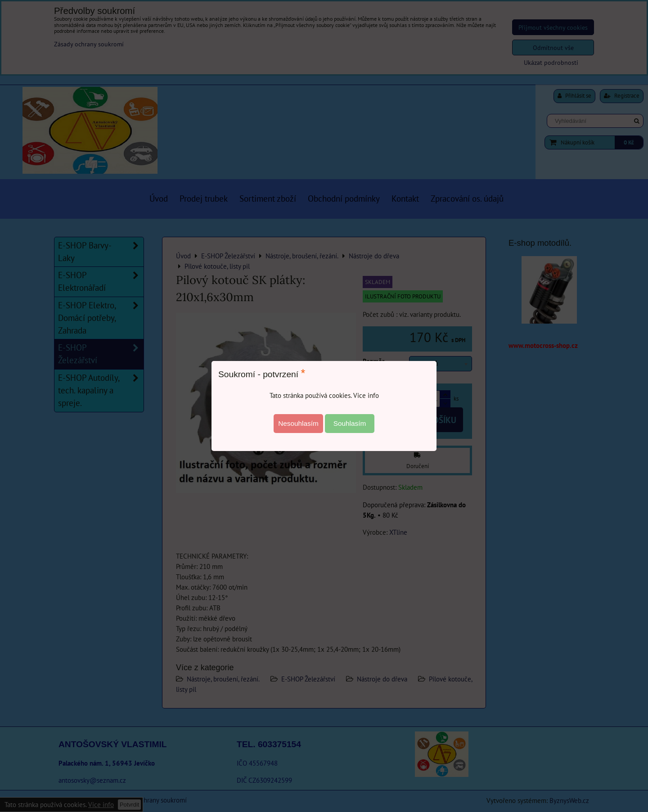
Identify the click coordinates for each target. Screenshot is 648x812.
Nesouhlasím (298, 423)
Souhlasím (350, 423)
